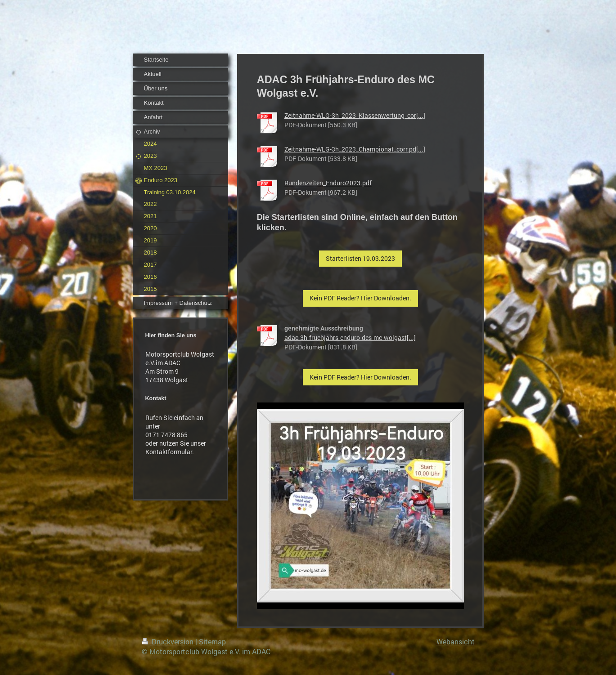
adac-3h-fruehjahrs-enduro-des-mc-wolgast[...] (350, 337)
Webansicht (456, 641)
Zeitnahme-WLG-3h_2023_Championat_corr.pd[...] (355, 149)
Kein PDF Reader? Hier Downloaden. (360, 298)
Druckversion (169, 641)
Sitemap (212, 641)
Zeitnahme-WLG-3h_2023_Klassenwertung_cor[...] (355, 115)
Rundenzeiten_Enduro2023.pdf (328, 183)
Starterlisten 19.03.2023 (360, 258)
